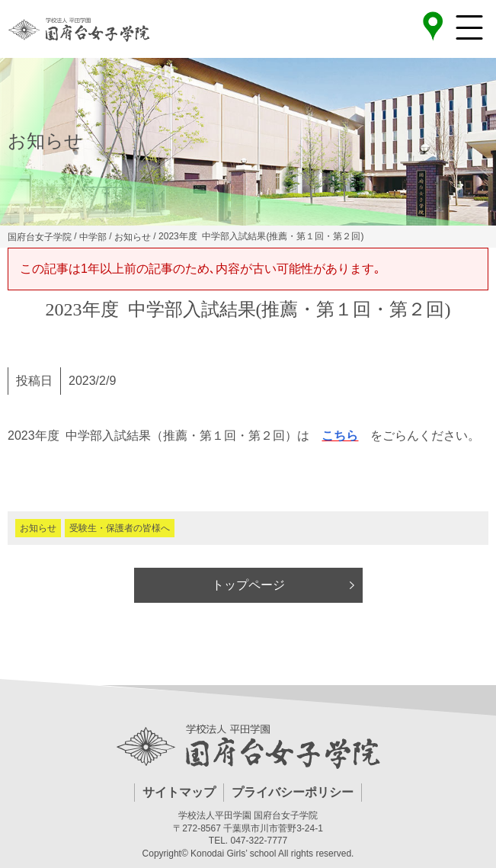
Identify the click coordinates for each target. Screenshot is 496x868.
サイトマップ (179, 792)
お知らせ (38, 528)
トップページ (248, 585)
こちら (340, 436)
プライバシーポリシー (293, 792)
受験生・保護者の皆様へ (120, 528)
